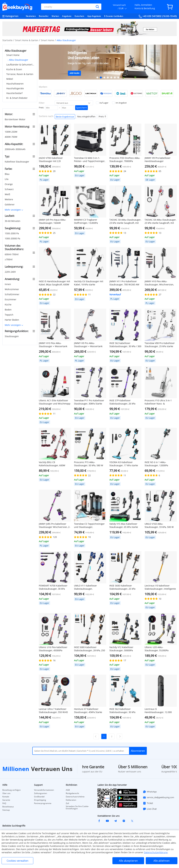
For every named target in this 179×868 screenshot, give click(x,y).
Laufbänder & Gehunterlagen (21, 65)
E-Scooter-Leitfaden (114, 16)
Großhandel (39, 797)
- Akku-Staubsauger (18, 60)
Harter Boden (12, 320)
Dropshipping (40, 800)
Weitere (9, 199)
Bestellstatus (8, 807)
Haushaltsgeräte (15, 88)
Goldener (10, 204)
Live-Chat (150, 809)
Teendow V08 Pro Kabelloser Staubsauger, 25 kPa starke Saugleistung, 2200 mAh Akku (160, 345)
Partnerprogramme (43, 803)
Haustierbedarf (14, 93)
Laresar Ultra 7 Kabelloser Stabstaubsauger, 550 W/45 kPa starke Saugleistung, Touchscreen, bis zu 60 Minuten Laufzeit (53, 711)
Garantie (6, 800)
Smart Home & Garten (27, 40)
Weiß (8, 194)
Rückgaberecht (72, 793)
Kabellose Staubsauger (17, 162)
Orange (9, 184)
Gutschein (79, 16)
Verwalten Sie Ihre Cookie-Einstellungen (77, 807)
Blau (7, 174)
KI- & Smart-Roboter (17, 98)
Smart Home (47, 40)
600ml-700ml (12, 254)
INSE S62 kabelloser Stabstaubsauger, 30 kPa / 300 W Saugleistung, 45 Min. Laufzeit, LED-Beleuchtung (125, 345)
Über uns (6, 793)
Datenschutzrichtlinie (75, 797)
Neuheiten (31, 16)
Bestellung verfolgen (11, 790)
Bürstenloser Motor (15, 119)
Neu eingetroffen (86, 116)
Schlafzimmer (12, 294)
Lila (7, 179)
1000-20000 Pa (13, 238)
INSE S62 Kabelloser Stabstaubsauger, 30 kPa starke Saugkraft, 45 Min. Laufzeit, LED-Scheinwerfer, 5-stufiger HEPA (125, 711)
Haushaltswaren (15, 84)
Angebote (67, 16)
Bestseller (44, 16)
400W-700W (11, 137)
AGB (68, 790)
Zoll (67, 803)
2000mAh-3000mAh (15, 149)
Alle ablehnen (162, 861)
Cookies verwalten (18, 861)
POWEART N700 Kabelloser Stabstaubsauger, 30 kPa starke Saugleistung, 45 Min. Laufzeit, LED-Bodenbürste (54, 587)
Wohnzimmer (12, 289)
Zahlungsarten (41, 793)
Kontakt (6, 797)
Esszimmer (11, 299)
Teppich (9, 315)
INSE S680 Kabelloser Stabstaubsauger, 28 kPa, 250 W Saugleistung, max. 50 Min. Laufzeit (90, 649)
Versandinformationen (44, 790)
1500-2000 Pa (12, 233)
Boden (8, 310)
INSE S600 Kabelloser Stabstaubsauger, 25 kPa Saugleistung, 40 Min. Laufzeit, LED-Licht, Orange (124, 587)
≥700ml (9, 259)
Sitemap (6, 810)
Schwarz (10, 189)
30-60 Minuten (13, 221)
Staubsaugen (12, 336)
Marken (55, 16)
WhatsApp (150, 792)
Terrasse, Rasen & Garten (20, 74)
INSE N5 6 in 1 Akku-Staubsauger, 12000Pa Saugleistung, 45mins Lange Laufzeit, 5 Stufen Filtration (159, 464)
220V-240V (11, 272)
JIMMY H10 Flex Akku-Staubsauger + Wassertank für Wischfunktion (53, 345)
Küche (8, 304)
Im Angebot (119, 103)
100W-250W (11, 132)
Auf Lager (102, 103)
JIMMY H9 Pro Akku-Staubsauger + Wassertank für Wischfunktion (88, 345)
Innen (8, 284)
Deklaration (71, 800)
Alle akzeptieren (128, 861)
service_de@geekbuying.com (158, 797)
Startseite (7, 40)
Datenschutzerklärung (156, 852)
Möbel (10, 79)
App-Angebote (94, 16)
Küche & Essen (14, 69)
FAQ (4, 803)
